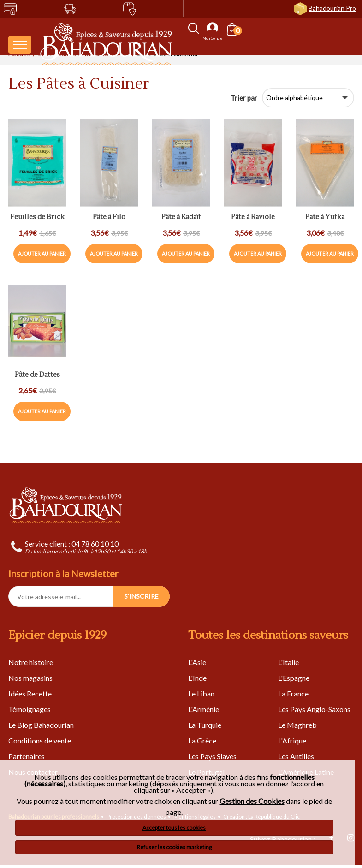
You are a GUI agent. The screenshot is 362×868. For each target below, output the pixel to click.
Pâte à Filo (109, 217)
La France (293, 693)
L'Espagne (294, 678)
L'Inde (197, 678)
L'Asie (197, 662)
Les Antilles (296, 756)
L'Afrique (292, 740)
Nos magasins (30, 678)
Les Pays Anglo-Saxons (314, 709)
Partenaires (27, 756)
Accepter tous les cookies (174, 828)
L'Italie (288, 662)
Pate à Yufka (325, 217)
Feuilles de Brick (37, 217)
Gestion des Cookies (252, 801)
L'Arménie (204, 709)
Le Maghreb (297, 725)
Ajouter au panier (42, 253)
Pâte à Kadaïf (181, 217)
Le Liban (201, 693)
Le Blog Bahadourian (41, 725)
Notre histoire (31, 662)
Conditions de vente (40, 740)
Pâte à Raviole (253, 217)
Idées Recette (30, 693)
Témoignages (30, 709)
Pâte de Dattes (37, 375)
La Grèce (202, 740)
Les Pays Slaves (212, 756)
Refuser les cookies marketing (174, 847)
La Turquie (205, 725)
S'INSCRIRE (141, 596)
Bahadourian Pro (332, 8)
